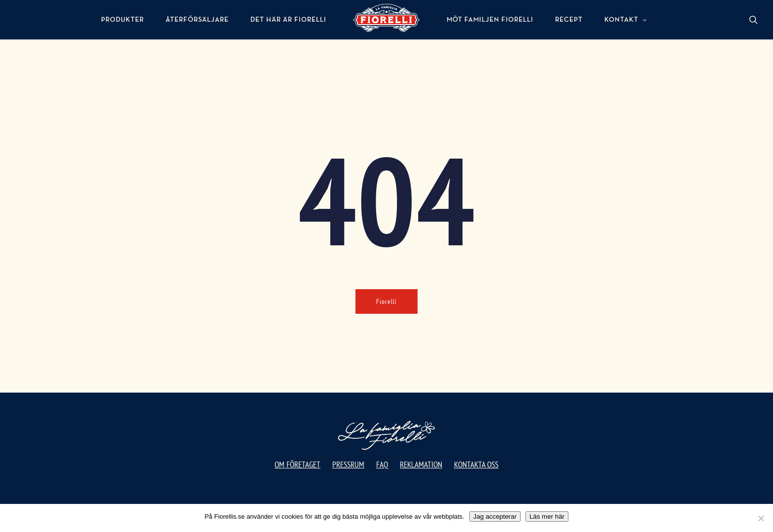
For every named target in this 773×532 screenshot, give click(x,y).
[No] (761, 518)
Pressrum (348, 465)
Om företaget (298, 465)
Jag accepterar (495, 516)
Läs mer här (547, 516)
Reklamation (421, 465)
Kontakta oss (476, 465)
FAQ (382, 465)
